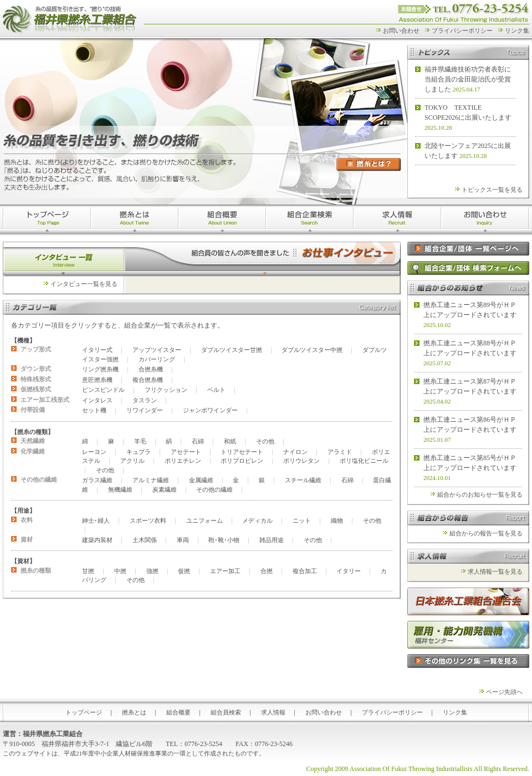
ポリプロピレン (242, 461)
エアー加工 (225, 571)
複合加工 (305, 571)
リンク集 (517, 30)
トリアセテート (242, 452)
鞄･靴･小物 (224, 540)
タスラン (145, 400)
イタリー (349, 571)
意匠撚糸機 (97, 380)
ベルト (216, 390)
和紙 (230, 441)
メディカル (257, 520)
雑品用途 (272, 540)
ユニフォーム (204, 520)
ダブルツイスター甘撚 (232, 350)
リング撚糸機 (100, 369)
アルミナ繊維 (151, 480)
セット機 (94, 410)
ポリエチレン (183, 461)
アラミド (340, 452)
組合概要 (178, 712)
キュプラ (139, 452)
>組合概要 (222, 220)
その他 (265, 441)
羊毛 (140, 441)
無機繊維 (120, 489)
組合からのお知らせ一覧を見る (480, 494)
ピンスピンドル (103, 390)
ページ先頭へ (504, 692)
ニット (302, 520)
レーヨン (94, 452)
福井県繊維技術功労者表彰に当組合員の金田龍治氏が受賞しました (468, 79)
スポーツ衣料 (148, 520)
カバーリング (157, 359)
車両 (183, 540)
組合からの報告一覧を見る (486, 533)
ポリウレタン (301, 461)
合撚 (267, 571)
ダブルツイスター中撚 (312, 350)
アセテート (186, 452)
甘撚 (88, 571)
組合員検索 (226, 712)
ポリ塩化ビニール (364, 461)
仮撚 (184, 571)
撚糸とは (135, 220)
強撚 (152, 571)
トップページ (47, 220)
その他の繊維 (214, 489)
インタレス (97, 400)
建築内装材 (97, 540)
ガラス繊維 (97, 480)
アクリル (132, 461)
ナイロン (295, 452)
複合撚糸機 (148, 380)
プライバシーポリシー (462, 30)
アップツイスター (157, 350)
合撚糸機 (151, 369)
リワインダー (145, 410)
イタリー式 (97, 350)
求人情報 (397, 220)
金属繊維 (201, 480)
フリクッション (166, 390)
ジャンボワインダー (210, 410)
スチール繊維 (303, 480)
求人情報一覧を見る (495, 571)
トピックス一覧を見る (492, 190)
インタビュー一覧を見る (84, 284)
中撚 (120, 571)
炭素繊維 (165, 489)
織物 (337, 520)
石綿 (198, 441)
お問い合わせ (401, 30)
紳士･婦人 (96, 520)
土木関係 (145, 540)
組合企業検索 (310, 220)
